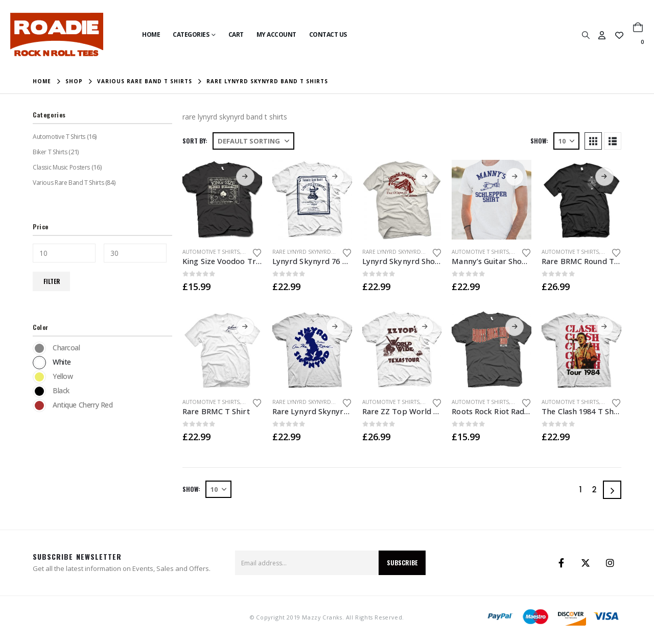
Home (151, 34)
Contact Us (328, 34)
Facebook (561, 563)
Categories (191, 34)
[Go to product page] (222, 200)
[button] (586, 35)
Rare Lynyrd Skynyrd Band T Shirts (321, 252)
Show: (539, 141)
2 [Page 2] (594, 490)
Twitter (586, 563)
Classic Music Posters (61, 167)
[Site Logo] (57, 34)
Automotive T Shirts (211, 252)
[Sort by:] (253, 141)
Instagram (610, 563)
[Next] (612, 490)
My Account (276, 34)
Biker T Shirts (50, 152)
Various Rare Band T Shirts (68, 183)
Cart (236, 34)
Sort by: (195, 141)
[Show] (566, 141)
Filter (52, 281)
